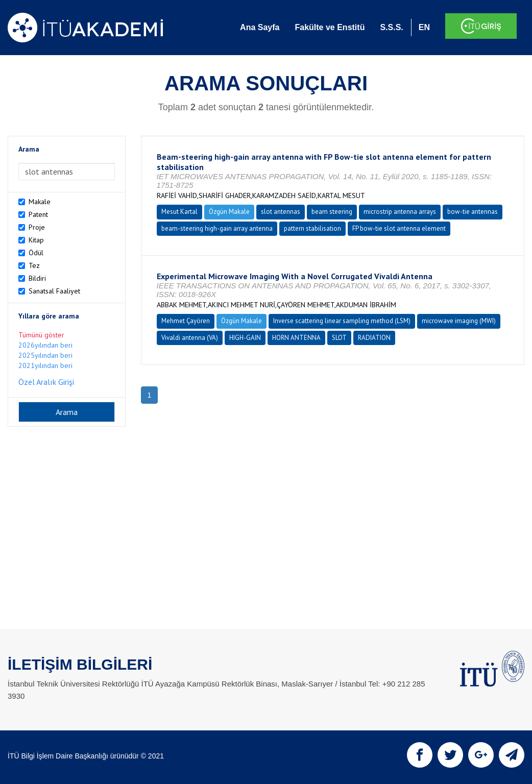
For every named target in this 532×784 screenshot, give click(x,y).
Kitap (36, 240)
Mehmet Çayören (186, 321)
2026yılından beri (45, 345)
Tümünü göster (41, 335)
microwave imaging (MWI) (459, 321)
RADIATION (374, 338)
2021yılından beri (45, 365)
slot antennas (281, 212)
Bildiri (37, 278)
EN (424, 27)
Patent (38, 214)
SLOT (339, 338)
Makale (40, 202)
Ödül (36, 253)
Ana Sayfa (260, 27)
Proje (37, 227)
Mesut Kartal (179, 212)
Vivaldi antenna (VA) (190, 338)
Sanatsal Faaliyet (54, 291)
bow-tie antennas (473, 212)
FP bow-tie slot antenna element (399, 228)
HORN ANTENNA (296, 338)
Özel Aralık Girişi (46, 382)
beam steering (332, 212)
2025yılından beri (45, 355)
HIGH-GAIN (245, 338)
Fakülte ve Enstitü (330, 27)
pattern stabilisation (312, 228)
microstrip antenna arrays (400, 212)
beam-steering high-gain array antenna (217, 228)
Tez (34, 265)
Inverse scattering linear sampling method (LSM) (342, 321)
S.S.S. (391, 27)
